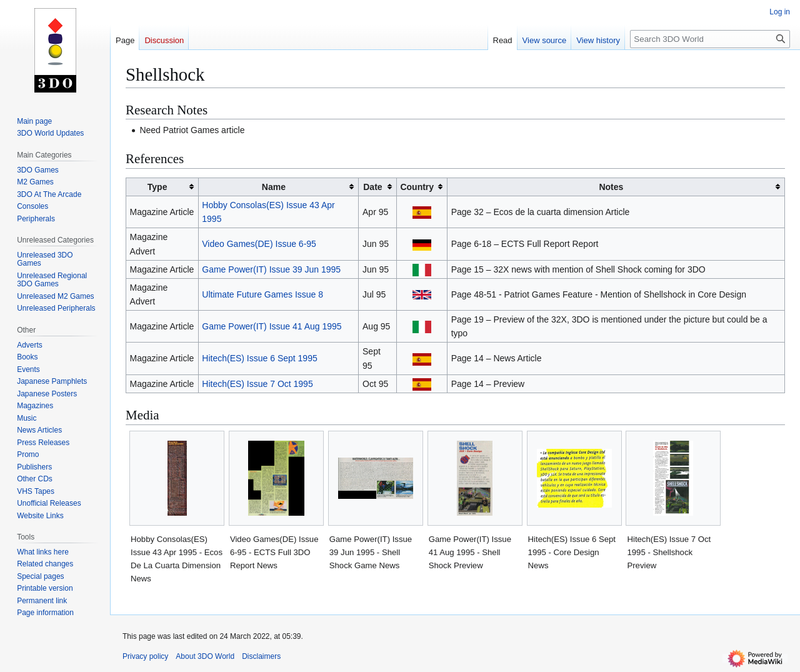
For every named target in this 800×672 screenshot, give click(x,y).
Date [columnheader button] (372, 187)
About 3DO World (205, 656)
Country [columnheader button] (417, 187)
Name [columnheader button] (274, 187)
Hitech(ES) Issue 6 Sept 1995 (259, 358)
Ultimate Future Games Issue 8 (262, 294)
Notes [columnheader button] (611, 187)
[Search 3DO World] (710, 39)
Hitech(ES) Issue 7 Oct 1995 (257, 384)
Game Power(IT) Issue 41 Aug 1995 (272, 326)
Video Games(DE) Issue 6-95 (259, 244)
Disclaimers (261, 656)
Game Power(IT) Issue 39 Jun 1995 (271, 269)
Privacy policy (145, 656)
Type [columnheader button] (157, 187)
